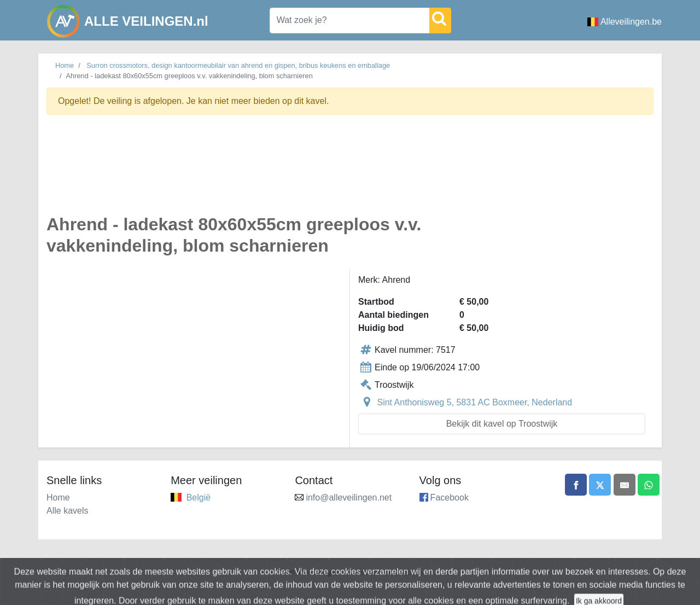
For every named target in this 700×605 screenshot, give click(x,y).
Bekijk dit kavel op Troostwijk (502, 424)
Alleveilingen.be (625, 22)
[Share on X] (600, 485)
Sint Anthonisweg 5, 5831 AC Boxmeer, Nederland (474, 402)
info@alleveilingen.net (349, 498)
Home (65, 65)
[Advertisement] (350, 171)
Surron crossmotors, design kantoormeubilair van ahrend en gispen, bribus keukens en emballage (238, 65)
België (199, 498)
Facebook (450, 498)
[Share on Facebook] (576, 485)
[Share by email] (625, 485)
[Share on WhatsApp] (649, 485)
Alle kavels (67, 511)
